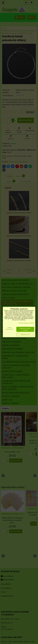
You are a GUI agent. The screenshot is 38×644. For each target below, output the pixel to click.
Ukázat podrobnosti (10, 328)
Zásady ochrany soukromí (26, 323)
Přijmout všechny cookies (25, 329)
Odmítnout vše (25, 334)
